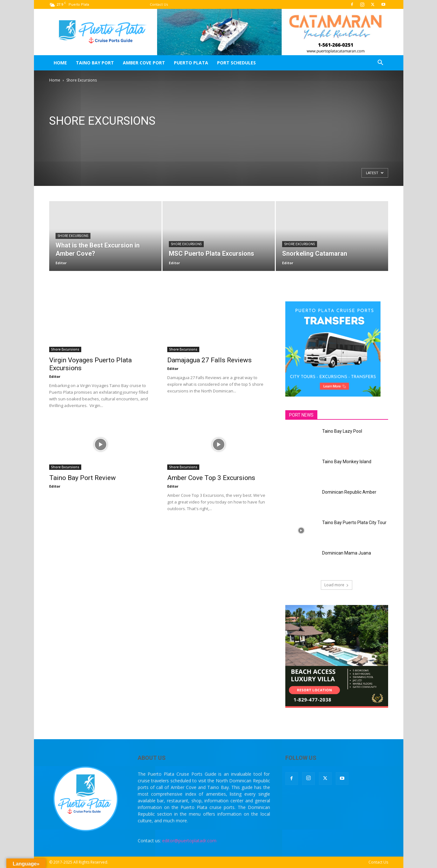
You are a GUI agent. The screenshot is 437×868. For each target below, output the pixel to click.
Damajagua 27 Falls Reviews (209, 360)
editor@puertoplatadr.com (189, 841)
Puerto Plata (191, 63)
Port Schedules (236, 63)
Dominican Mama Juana (347, 553)
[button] (381, 63)
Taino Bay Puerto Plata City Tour (354, 523)
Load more (337, 585)
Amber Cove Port (144, 63)
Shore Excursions (73, 236)
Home (60, 63)
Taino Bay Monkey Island (347, 462)
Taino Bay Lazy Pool (342, 431)
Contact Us (159, 4)
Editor (61, 263)
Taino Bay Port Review (83, 478)
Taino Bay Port (95, 63)
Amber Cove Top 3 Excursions (211, 478)
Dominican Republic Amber (349, 492)
